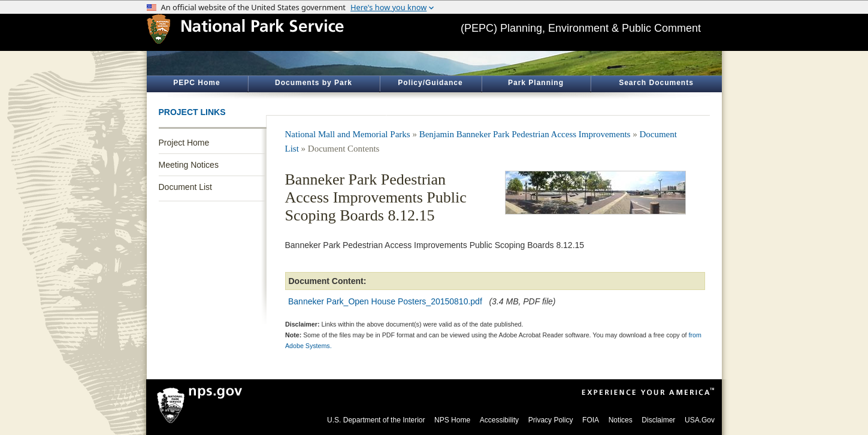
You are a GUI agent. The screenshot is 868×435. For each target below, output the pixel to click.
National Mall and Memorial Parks (348, 134)
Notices (621, 420)
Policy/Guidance (430, 83)
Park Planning (536, 83)
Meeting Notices (189, 165)
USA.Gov (700, 420)
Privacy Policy (551, 420)
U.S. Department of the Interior (376, 420)
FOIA (591, 420)
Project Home (184, 143)
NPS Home (452, 420)
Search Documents (656, 83)
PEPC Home (196, 83)
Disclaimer (658, 420)
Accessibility (499, 420)
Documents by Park (314, 83)
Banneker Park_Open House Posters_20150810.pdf (385, 301)
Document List (185, 187)
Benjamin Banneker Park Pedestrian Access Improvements (525, 134)
